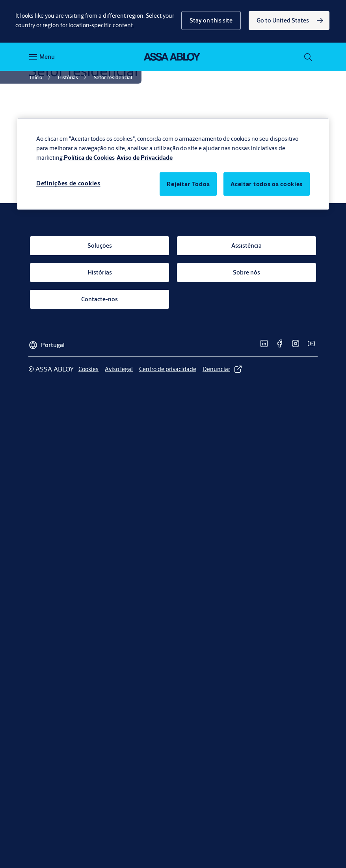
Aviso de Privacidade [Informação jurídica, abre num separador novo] (145, 158)
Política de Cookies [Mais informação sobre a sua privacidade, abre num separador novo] (89, 158)
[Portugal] (47, 343)
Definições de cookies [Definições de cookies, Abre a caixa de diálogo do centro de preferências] (68, 183)
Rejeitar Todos (188, 184)
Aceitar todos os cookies (267, 184)
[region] (173, 164)
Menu (47, 57)
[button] (211, 21)
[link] (289, 21)
